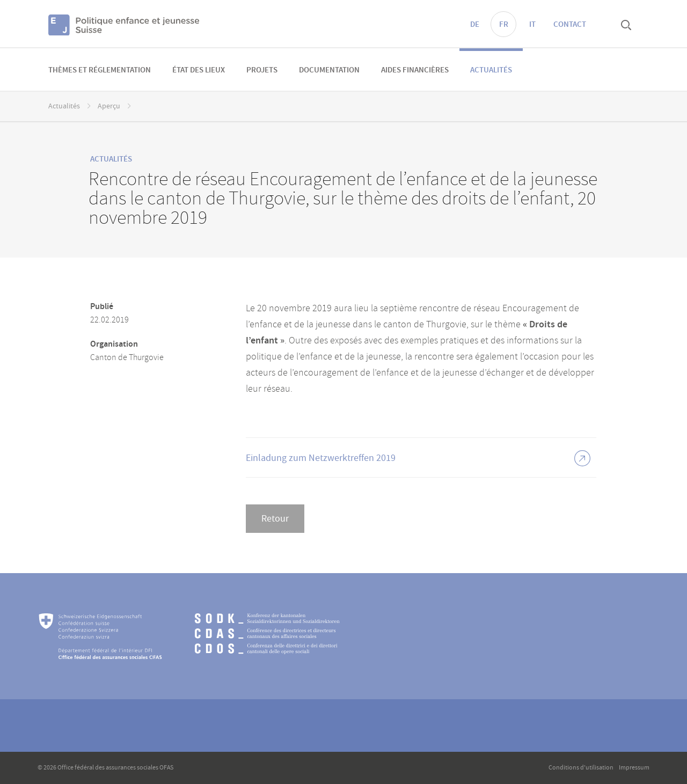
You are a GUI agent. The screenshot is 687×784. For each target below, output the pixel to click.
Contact (570, 25)
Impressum (634, 768)
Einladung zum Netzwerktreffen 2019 (321, 458)
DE (475, 25)
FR (504, 25)
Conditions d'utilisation (581, 768)
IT (532, 25)
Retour (275, 519)
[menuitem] (100, 69)
